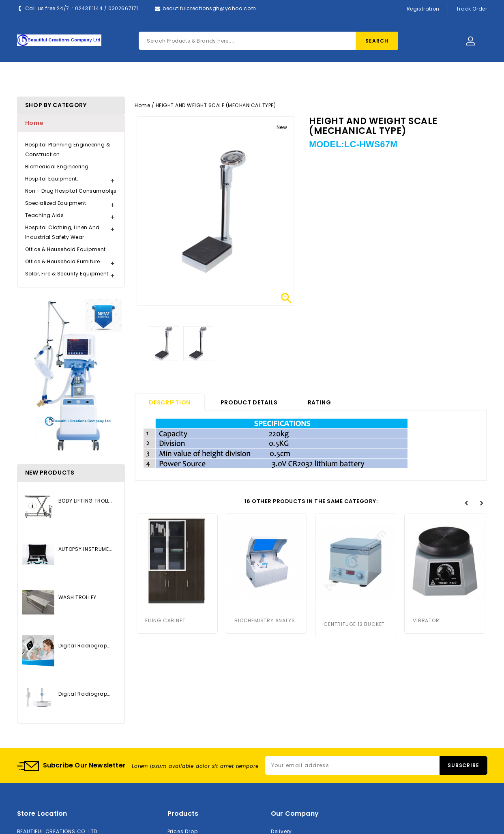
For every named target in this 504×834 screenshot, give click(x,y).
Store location (42, 814)
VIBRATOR (426, 620)
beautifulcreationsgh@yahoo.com (209, 8)
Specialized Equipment (56, 203)
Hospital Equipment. (52, 179)
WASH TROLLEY (77, 597)
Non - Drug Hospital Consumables (71, 191)
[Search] (268, 41)
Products (183, 77)
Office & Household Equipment (65, 249)
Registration (423, 9)
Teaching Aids (45, 215)
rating (320, 402)
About (226, 77)
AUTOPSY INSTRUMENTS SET (85, 549)
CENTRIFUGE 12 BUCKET (354, 624)
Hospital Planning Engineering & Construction (68, 149)
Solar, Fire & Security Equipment (67, 274)
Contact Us (272, 77)
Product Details (249, 402)
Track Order (472, 9)
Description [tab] (170, 402)
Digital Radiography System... (85, 646)
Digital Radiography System (85, 694)
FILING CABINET (165, 620)
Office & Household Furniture (63, 261)
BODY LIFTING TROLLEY (85, 501)
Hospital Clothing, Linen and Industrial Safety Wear (62, 232)
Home (142, 77)
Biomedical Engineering (57, 167)
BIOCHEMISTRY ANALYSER (266, 620)
